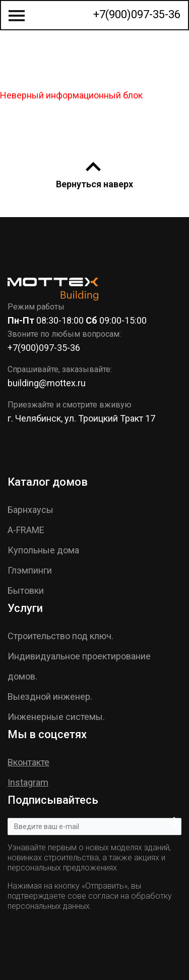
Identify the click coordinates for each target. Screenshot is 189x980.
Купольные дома (43, 550)
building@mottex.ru (47, 383)
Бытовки (26, 590)
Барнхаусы (30, 510)
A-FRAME (26, 530)
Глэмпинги (30, 570)
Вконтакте (28, 762)
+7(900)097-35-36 (137, 14)
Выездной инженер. (50, 697)
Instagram (28, 782)
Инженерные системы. (56, 717)
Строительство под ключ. (60, 636)
